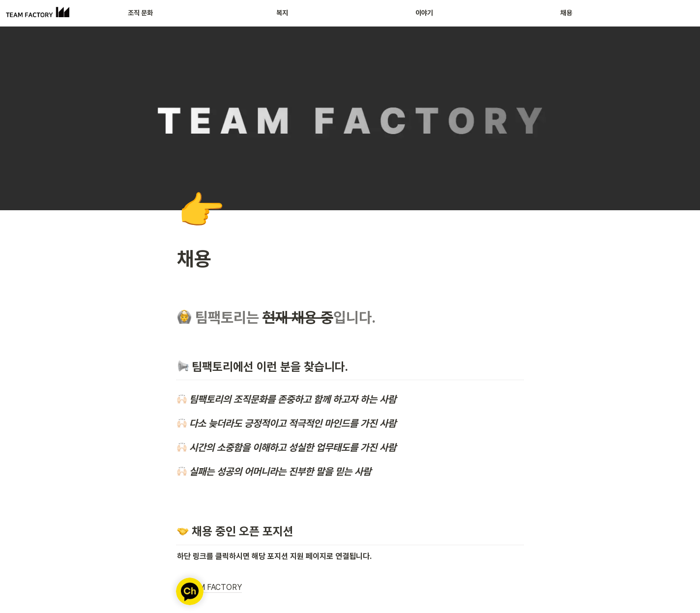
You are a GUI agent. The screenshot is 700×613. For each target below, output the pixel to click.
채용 (566, 13)
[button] (350, 588)
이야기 (424, 13)
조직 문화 (140, 13)
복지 (282, 13)
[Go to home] (38, 13)
